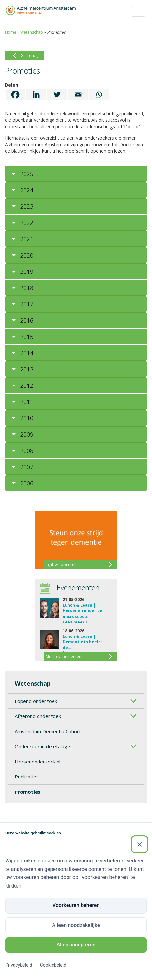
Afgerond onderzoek (38, 716)
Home (11, 32)
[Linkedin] (36, 95)
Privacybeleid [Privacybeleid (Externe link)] (19, 965)
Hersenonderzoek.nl (38, 762)
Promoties (28, 792)
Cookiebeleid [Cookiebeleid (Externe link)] (53, 965)
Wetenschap (32, 32)
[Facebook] (15, 95)
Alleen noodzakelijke (76, 925)
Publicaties (27, 777)
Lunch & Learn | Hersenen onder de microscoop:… (83, 611)
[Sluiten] (140, 844)
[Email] (78, 95)
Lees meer (74, 622)
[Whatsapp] (99, 95)
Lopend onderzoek (36, 701)
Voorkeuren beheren (76, 905)
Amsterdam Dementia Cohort (48, 731)
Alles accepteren (76, 945)
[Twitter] (57, 95)
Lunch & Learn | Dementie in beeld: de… (82, 642)
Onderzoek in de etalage (42, 746)
